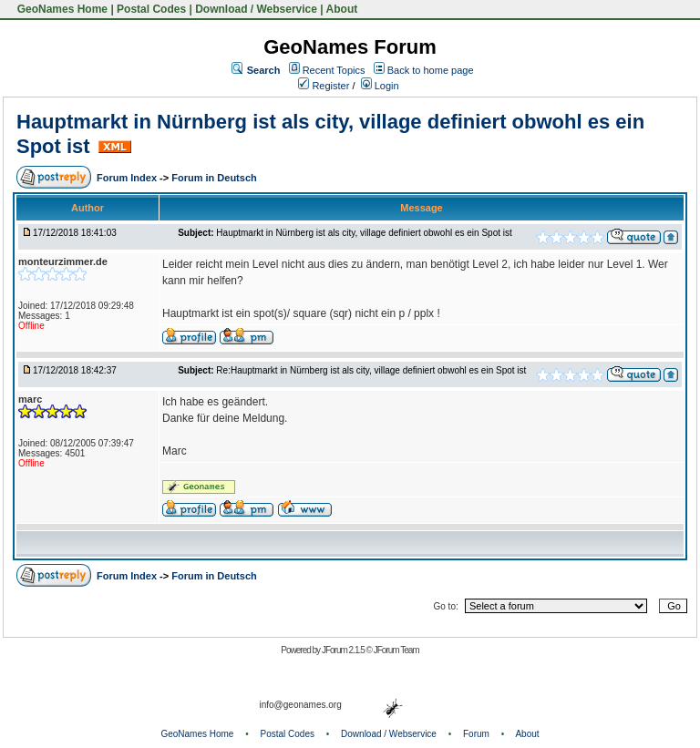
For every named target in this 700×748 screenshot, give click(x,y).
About (342, 9)
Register (324, 86)
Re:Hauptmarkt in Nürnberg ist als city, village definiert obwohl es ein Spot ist (371, 370)
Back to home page (431, 70)
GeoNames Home (61, 9)
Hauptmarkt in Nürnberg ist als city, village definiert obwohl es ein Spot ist (364, 233)
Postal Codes (151, 9)
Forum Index (128, 178)
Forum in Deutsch (214, 178)
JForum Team (396, 650)
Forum (476, 734)
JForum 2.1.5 (344, 650)
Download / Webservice (256, 9)
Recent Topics (334, 70)
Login (380, 86)
